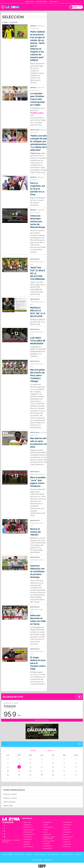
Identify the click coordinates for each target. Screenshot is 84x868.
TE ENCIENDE (8, 822)
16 (64, 767)
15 (53, 767)
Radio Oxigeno (40, 855)
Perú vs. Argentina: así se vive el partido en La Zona (37, 189)
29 (53, 775)
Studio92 (29, 855)
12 (19, 767)
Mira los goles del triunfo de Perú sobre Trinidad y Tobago (37, 375)
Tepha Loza (35, 153)
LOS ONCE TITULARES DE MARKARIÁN (38, 341)
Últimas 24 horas (10, 798)
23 (64, 771)
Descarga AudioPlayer (42, 2)
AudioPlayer (37, 860)
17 (76, 767)
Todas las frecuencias (42, 720)
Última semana (9, 802)
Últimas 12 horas (10, 794)
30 (64, 775)
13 (30, 767)
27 (30, 775)
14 (42, 767)
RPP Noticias (19, 855)
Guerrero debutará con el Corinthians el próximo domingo (37, 571)
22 (53, 771)
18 (8, 771)
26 (19, 775)
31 (76, 775)
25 (8, 775)
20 (30, 771)
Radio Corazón (67, 855)
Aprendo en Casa (30, 2)
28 (42, 775)
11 (8, 767)
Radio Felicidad (53, 855)
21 (42, 771)
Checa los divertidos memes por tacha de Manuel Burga (38, 221)
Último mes (8, 806)
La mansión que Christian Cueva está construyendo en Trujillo (37, 99)
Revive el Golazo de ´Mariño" (35, 532)
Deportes (33, 26)
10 (76, 763)
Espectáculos (35, 130)
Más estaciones (54, 2)
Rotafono (48, 860)
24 (76, 771)
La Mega (78, 855)
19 (19, 771)
